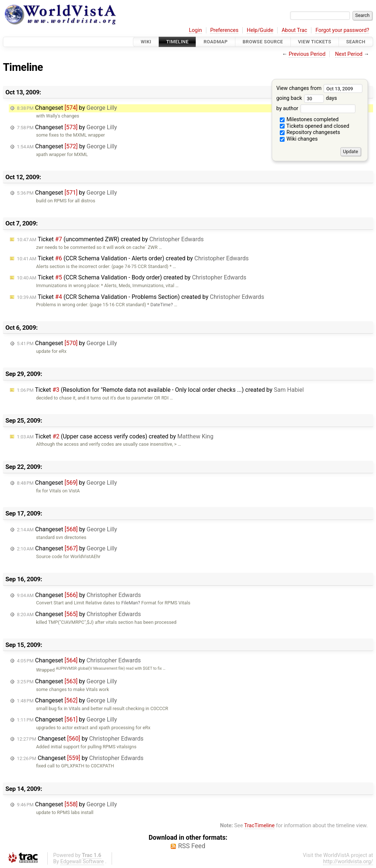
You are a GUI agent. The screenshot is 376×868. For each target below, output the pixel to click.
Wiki (146, 42)
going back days (306, 98)
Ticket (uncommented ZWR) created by (110, 239)
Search (356, 42)
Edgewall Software (82, 862)
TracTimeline (259, 826)
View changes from (319, 88)
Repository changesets (310, 132)
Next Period (349, 54)
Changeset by (67, 108)
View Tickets (315, 42)
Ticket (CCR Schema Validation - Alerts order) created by (133, 258)
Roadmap (216, 42)
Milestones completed (309, 120)
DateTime (161, 305)
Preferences (224, 30)
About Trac (294, 30)
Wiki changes (299, 139)
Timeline (178, 42)
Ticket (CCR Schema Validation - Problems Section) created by (140, 297)
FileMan (129, 603)
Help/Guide (260, 30)
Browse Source (263, 42)
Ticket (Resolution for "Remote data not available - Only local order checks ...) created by (160, 390)
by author (316, 108)
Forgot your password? (342, 30)
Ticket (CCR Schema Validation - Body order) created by (132, 277)
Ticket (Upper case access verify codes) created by (115, 436)
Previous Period (307, 54)
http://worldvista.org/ (348, 862)
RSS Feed (192, 846)
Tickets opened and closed (314, 126)
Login (195, 30)
